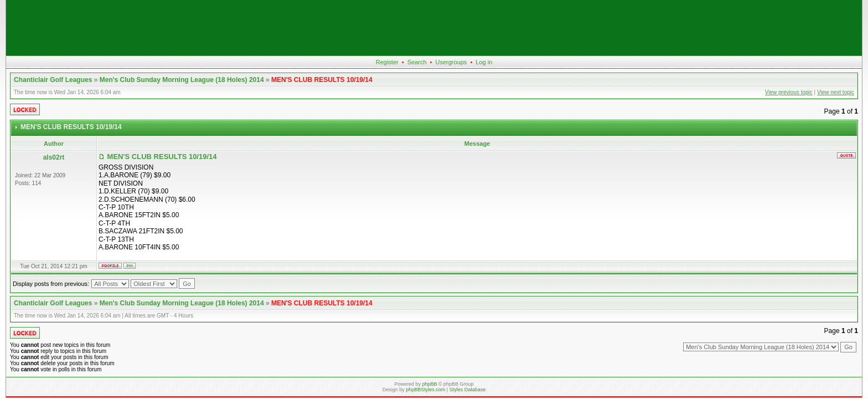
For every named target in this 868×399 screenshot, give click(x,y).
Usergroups (451, 62)
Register (387, 62)
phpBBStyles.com (425, 390)
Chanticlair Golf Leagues (53, 80)
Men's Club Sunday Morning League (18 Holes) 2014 (182, 80)
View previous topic (789, 92)
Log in (484, 62)
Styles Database (468, 390)
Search (417, 62)
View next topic (836, 92)
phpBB (429, 384)
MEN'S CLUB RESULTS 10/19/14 (322, 80)
